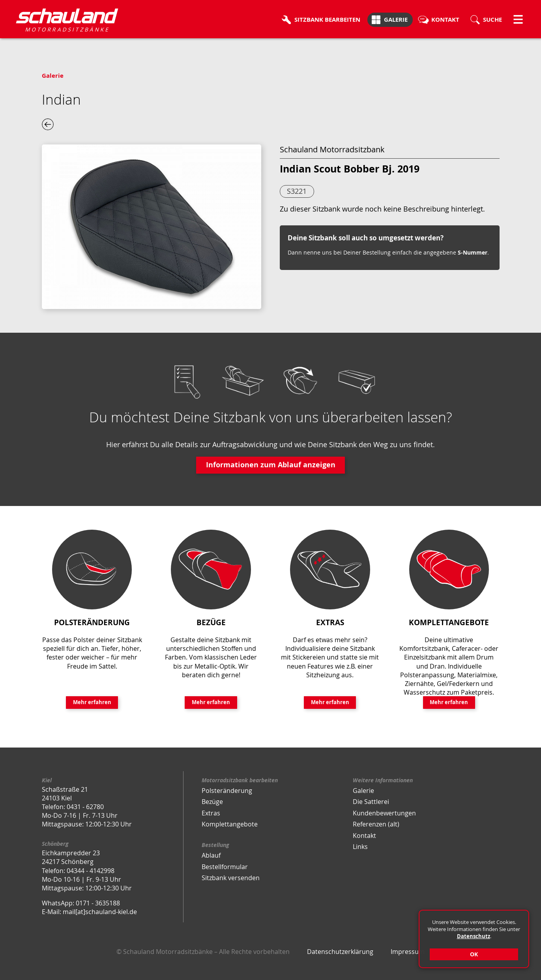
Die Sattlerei (371, 802)
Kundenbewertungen (384, 813)
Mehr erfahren (92, 702)
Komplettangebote (230, 824)
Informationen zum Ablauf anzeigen (271, 465)
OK (474, 954)
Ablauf (211, 855)
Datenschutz (474, 936)
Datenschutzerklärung (340, 952)
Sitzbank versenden (231, 878)
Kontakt (364, 836)
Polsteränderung (227, 791)
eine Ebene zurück (48, 124)
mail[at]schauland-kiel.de (100, 912)
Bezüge (212, 802)
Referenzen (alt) (376, 824)
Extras (211, 813)
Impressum (408, 952)
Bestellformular (225, 867)
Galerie (53, 76)
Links (360, 847)
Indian (61, 99)
